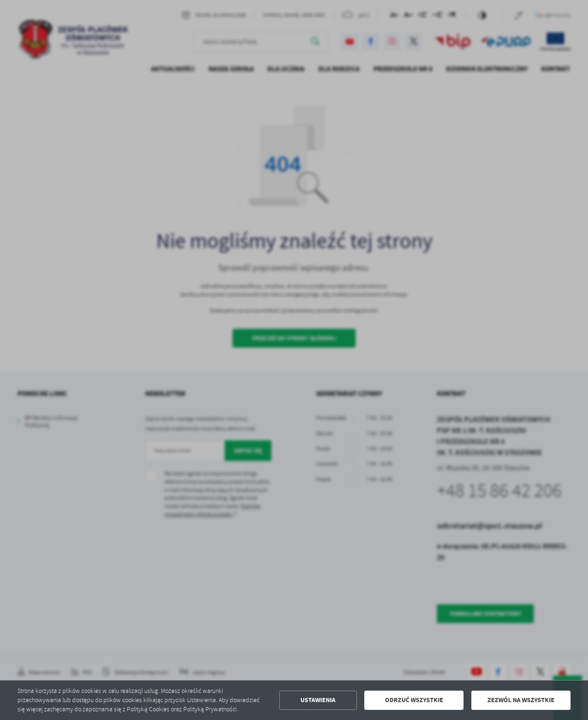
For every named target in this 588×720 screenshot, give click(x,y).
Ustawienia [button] (318, 700)
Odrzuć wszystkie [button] (414, 700)
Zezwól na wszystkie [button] (521, 700)
